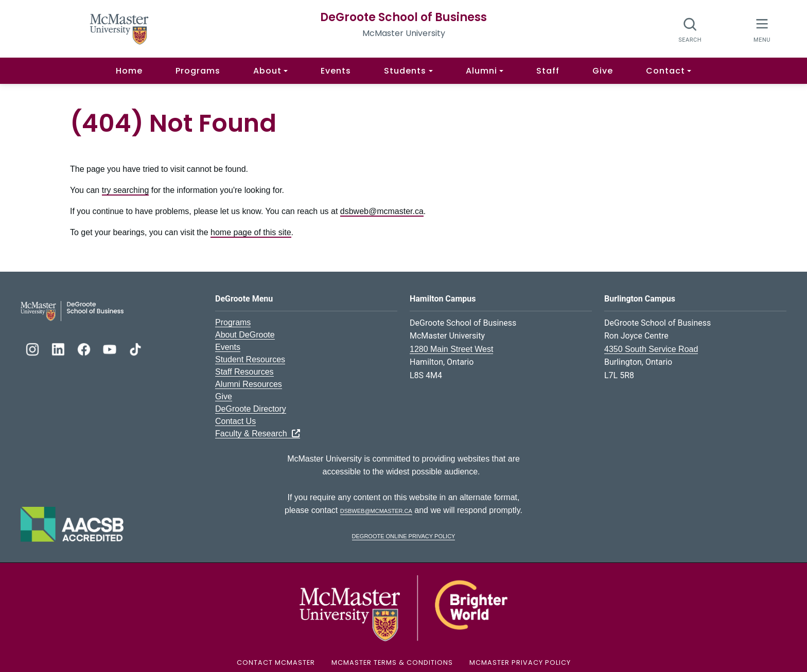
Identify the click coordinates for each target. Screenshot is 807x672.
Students (405, 71)
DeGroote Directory (251, 409)
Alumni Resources (249, 384)
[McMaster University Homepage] (119, 28)
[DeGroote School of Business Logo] (72, 310)
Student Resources (250, 359)
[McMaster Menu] (762, 29)
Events (336, 71)
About (267, 71)
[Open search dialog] (690, 30)
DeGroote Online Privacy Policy (404, 535)
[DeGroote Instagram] (33, 348)
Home (129, 71)
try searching (126, 190)
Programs (198, 71)
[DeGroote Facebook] (85, 348)
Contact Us (235, 421)
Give (603, 71)
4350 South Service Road (651, 349)
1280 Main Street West (451, 349)
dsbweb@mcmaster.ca (382, 211)
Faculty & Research (258, 434)
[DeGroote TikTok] (135, 348)
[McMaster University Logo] (403, 607)
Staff (548, 71)
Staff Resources (244, 372)
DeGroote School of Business (403, 17)
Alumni (481, 71)
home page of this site (251, 232)
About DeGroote (245, 335)
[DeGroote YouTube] (111, 348)
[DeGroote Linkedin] (59, 348)
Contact (665, 71)
